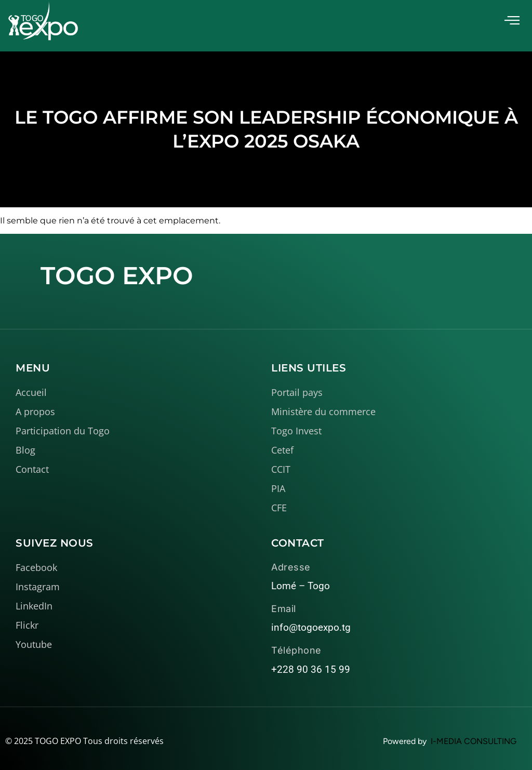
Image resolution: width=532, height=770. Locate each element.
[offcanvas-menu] (512, 21)
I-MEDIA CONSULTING (474, 741)
